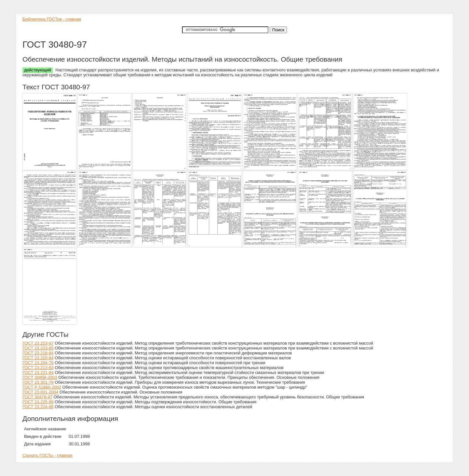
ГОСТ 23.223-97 (38, 343)
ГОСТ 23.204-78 (38, 363)
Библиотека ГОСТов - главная (52, 19)
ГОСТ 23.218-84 (38, 353)
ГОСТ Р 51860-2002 (42, 387)
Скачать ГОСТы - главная (48, 455)
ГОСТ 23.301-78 (38, 382)
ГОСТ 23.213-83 (38, 368)
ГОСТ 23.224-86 (38, 407)
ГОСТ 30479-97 (37, 397)
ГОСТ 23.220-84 (38, 358)
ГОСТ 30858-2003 (40, 377)
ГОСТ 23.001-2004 (40, 392)
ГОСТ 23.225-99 (38, 402)
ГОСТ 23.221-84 (38, 372)
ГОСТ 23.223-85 (38, 348)
